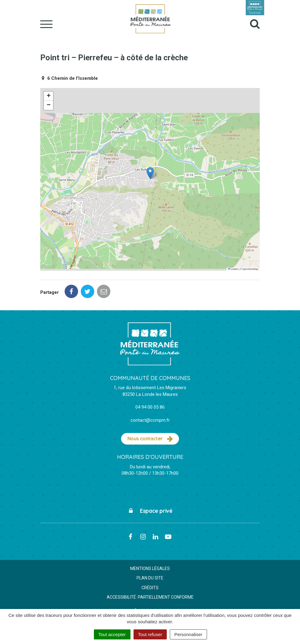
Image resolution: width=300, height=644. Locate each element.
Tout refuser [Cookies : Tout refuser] (150, 634)
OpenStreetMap (250, 269)
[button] (150, 173)
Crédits (150, 588)
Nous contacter (150, 439)
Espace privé (150, 511)
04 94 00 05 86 (150, 407)
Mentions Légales (150, 568)
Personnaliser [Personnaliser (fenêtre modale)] (188, 634)
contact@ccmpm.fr (150, 420)
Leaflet (233, 269)
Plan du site (150, 578)
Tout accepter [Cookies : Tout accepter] (112, 634)
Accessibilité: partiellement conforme (150, 597)
